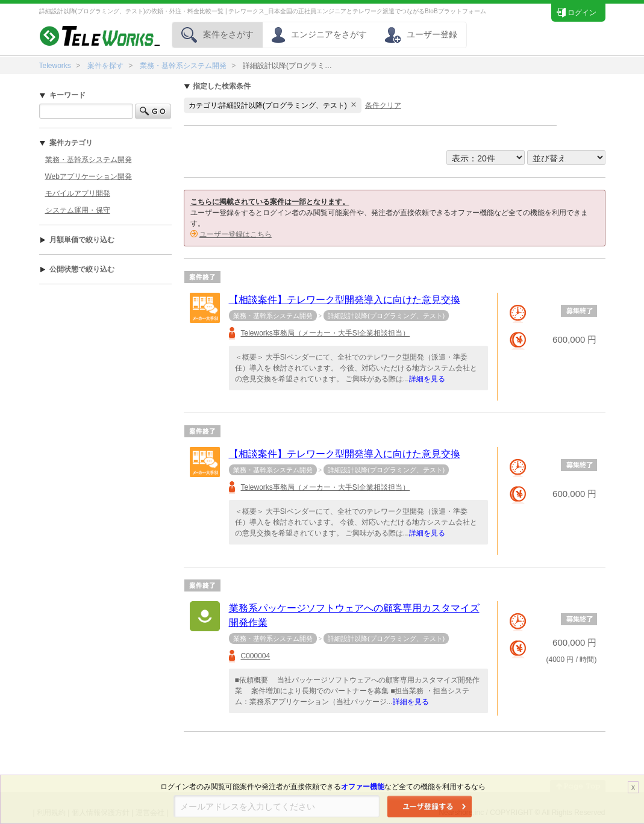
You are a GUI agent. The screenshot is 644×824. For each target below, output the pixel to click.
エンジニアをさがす (319, 34)
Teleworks (55, 66)
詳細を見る (427, 379)
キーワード (62, 95)
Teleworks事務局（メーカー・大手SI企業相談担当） (326, 333)
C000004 (256, 656)
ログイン (576, 11)
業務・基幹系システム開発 (183, 66)
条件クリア (383, 105)
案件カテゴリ (66, 143)
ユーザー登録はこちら (236, 234)
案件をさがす (217, 34)
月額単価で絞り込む (77, 240)
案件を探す (105, 66)
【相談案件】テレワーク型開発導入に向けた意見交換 (345, 300)
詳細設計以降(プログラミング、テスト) (386, 316)
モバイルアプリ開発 (78, 193)
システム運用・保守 (78, 210)
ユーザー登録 (421, 34)
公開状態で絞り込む (77, 269)
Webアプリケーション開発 (89, 176)
